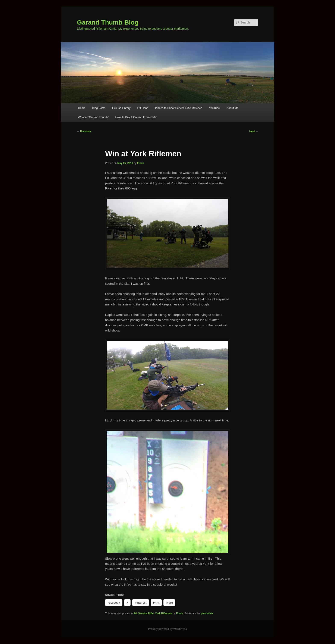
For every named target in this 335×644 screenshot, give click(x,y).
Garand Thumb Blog (108, 22)
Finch (141, 163)
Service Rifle (146, 613)
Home (82, 108)
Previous (84, 131)
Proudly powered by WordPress (167, 629)
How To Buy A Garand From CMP (136, 117)
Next (254, 131)
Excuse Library (121, 108)
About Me (232, 108)
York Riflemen (163, 613)
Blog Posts (99, 108)
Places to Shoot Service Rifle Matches (179, 108)
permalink (207, 613)
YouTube (214, 108)
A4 (135, 613)
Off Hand (143, 108)
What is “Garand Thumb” (93, 117)
